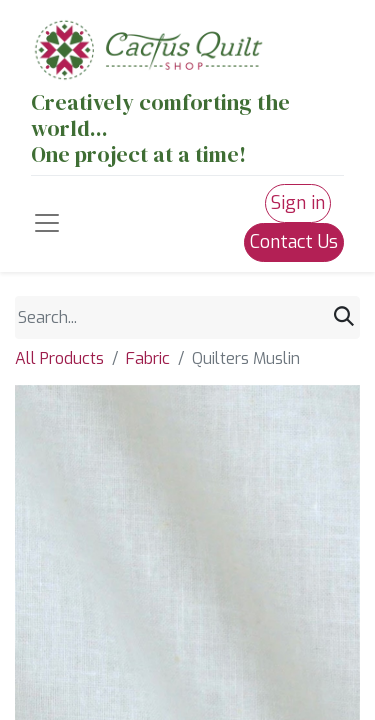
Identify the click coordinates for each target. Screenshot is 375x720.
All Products (59, 358)
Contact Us (294, 242)
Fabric (148, 358)
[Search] (344, 317)
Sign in (298, 203)
